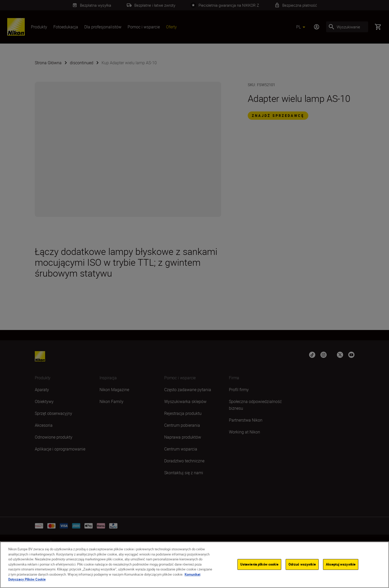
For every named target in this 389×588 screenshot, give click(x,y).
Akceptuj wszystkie (341, 564)
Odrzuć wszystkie (302, 564)
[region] (194, 565)
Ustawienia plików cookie (259, 564)
